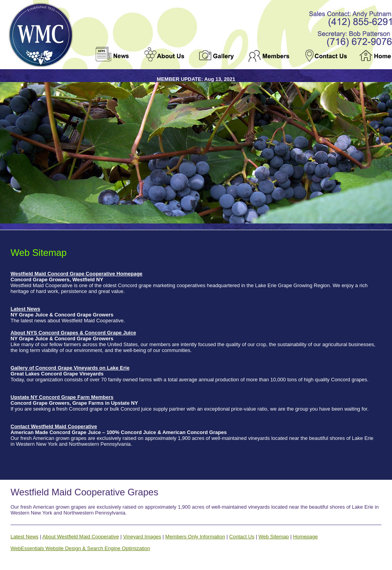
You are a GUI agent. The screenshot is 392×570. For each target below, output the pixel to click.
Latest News (25, 309)
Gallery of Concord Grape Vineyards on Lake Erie (70, 368)
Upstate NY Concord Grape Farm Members (62, 397)
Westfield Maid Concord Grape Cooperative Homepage (77, 274)
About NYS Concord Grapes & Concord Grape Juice (73, 333)
